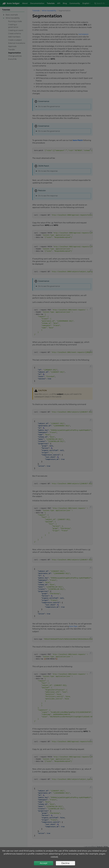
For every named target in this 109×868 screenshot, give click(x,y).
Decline (65, 863)
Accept (44, 863)
